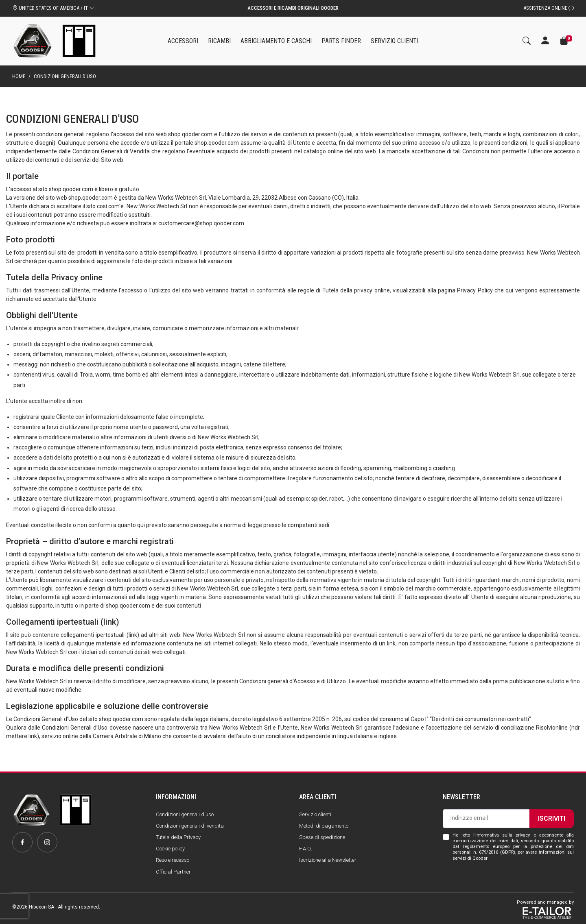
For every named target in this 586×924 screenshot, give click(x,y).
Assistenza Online (549, 8)
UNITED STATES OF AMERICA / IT (53, 8)
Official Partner (173, 872)
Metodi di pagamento (324, 826)
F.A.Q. (306, 849)
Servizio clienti (315, 814)
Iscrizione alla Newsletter (328, 860)
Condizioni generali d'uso (185, 814)
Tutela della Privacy (178, 837)
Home (19, 76)
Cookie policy (170, 849)
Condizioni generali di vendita (190, 826)
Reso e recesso (173, 860)
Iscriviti (552, 818)
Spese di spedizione (322, 837)
